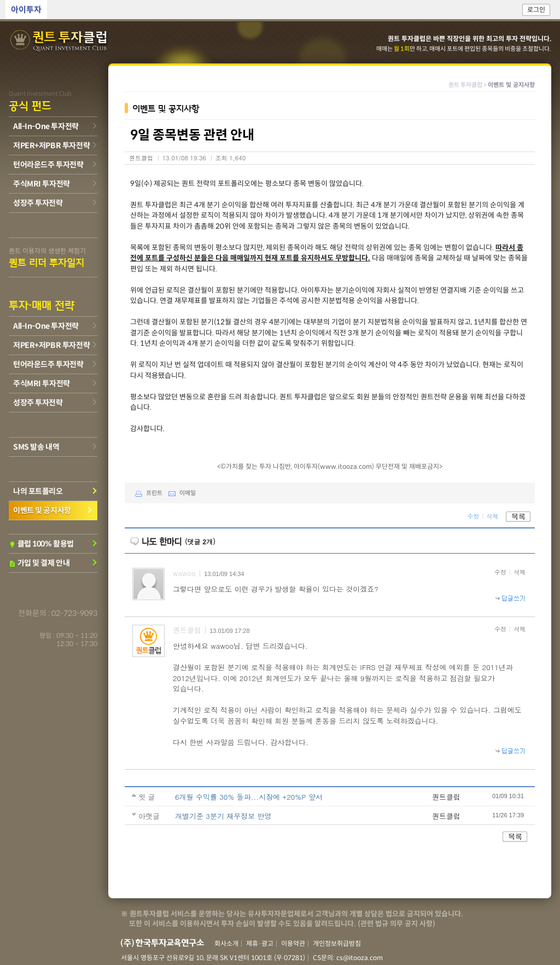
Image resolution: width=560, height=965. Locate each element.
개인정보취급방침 (337, 943)
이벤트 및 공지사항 (42, 510)
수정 (473, 516)
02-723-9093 (74, 613)
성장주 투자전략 (38, 203)
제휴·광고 (260, 943)
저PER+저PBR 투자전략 (51, 146)
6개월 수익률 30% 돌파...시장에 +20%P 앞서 (249, 797)
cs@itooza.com (360, 958)
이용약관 (293, 943)
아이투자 (26, 10)
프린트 (146, 493)
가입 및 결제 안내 (39, 563)
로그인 (536, 10)
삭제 (492, 516)
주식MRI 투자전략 (42, 184)
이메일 (180, 493)
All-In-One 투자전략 (46, 126)
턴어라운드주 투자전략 (48, 165)
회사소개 (226, 943)
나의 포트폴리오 (38, 491)
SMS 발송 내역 (36, 447)
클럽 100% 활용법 (41, 544)
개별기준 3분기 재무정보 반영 (223, 816)
